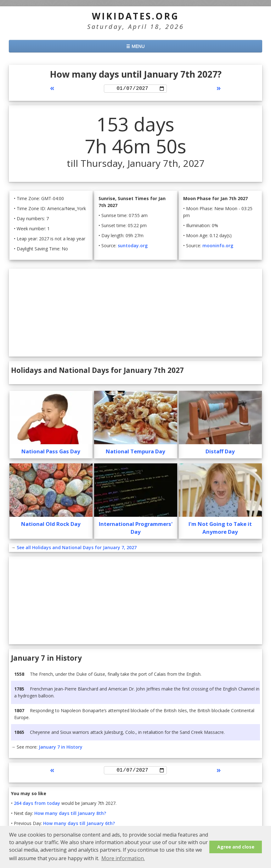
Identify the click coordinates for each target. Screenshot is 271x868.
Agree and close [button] (236, 847)
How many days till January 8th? (70, 815)
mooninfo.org (218, 246)
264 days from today (37, 805)
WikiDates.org (135, 16)
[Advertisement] (135, 314)
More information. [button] (123, 858)
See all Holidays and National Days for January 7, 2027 (77, 548)
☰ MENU (135, 46)
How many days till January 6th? (79, 825)
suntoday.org (133, 246)
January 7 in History (61, 748)
